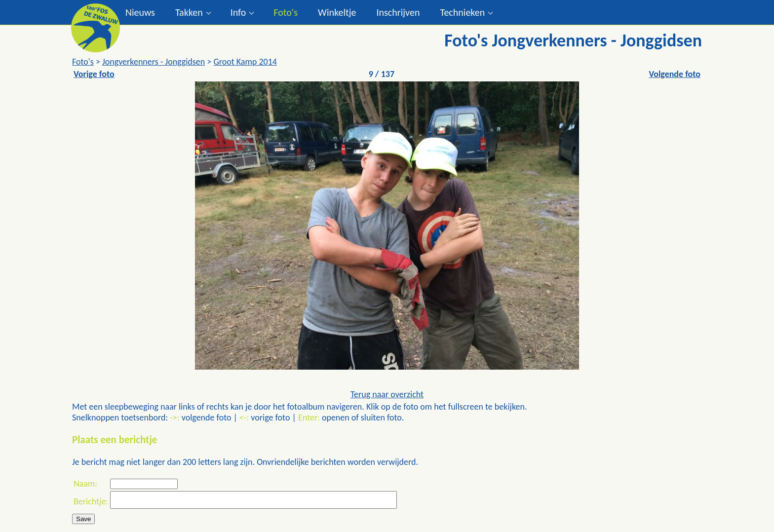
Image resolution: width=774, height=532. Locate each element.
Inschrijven (398, 12)
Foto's (286, 12)
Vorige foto (94, 74)
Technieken (462, 12)
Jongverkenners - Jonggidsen (154, 62)
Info (238, 12)
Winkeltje (337, 12)
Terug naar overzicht (387, 394)
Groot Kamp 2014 (245, 62)
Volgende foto (675, 74)
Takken (189, 12)
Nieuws (140, 12)
